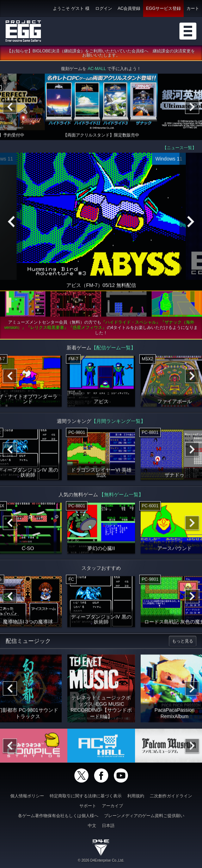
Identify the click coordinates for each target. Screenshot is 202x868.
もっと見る (183, 642)
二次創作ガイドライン (171, 796)
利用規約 (136, 796)
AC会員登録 (129, 8)
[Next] (192, 108)
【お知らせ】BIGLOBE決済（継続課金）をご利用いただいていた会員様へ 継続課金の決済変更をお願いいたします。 (101, 54)
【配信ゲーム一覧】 (114, 349)
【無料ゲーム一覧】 (121, 496)
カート (193, 8)
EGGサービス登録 (163, 8)
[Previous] (10, 108)
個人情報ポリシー (27, 796)
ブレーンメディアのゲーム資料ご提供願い (144, 816)
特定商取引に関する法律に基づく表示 (86, 796)
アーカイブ (112, 806)
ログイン (104, 8)
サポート (88, 806)
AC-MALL (97, 70)
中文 (92, 826)
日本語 (108, 826)
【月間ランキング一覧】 (118, 422)
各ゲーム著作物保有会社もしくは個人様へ (58, 816)
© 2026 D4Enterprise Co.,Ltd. (101, 860)
